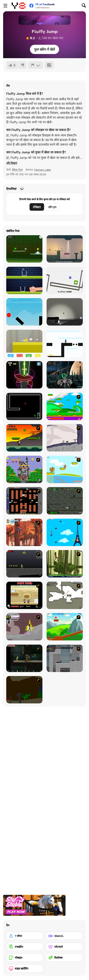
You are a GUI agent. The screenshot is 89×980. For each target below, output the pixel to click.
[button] (12, 163)
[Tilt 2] (65, 280)
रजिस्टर (37, 207)
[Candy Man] (65, 406)
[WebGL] (64, 936)
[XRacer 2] (65, 375)
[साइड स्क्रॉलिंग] (25, 968)
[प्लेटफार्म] (64, 947)
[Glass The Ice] (24, 280)
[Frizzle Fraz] (65, 627)
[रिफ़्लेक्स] (64, 958)
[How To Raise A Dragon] (24, 690)
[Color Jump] (24, 343)
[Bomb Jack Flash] (24, 469)
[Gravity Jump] (24, 312)
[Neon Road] (24, 249)
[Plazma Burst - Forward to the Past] (65, 658)
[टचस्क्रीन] (25, 947)
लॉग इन (52, 207)
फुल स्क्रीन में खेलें (44, 49)
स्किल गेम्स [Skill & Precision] (17, 170)
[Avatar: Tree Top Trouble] (24, 532)
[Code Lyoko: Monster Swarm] (65, 564)
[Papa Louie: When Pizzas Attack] (24, 595)
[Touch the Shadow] (65, 312)
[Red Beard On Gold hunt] (65, 469)
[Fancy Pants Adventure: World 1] (65, 438)
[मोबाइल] (25, 958)
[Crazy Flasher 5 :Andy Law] (24, 658)
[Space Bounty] (65, 501)
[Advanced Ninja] (65, 595)
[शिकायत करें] (36, 65)
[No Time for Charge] (24, 406)
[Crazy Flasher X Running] (24, 564)
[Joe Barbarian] (24, 438)
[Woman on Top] (65, 532)
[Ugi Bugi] (65, 343)
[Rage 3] (24, 627)
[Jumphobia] (65, 249)
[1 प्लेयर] (25, 936)
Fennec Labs (43, 170)
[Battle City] (24, 501)
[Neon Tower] (24, 375)
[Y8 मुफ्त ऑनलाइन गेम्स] (19, 6)
